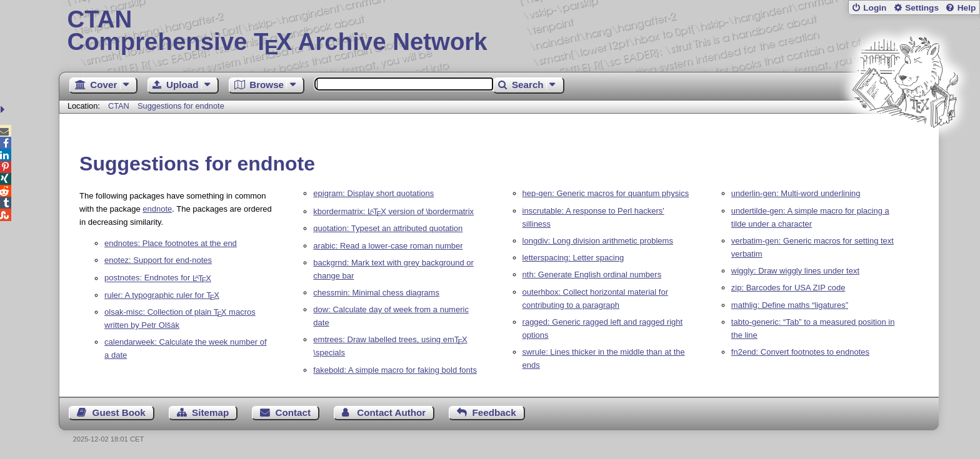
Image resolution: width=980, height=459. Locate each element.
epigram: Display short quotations (373, 193)
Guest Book (119, 412)
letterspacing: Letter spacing (573, 258)
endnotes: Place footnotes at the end (171, 243)
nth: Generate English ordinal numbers (592, 274)
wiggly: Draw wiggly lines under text (795, 271)
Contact (293, 412)
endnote (157, 209)
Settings (922, 8)
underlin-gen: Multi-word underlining (796, 193)
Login (875, 8)
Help (967, 8)
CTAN (119, 106)
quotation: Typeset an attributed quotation (388, 228)
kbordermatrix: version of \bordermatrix (393, 211)
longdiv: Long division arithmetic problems (598, 241)
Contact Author (391, 412)
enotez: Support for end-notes (158, 260)
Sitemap (210, 412)
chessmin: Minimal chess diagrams (376, 293)
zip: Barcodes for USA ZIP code (788, 288)
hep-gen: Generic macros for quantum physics (606, 193)
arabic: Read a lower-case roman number (388, 246)
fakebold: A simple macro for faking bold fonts (395, 370)
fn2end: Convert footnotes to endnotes (800, 352)
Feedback (494, 412)
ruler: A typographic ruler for (162, 295)
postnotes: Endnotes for (158, 278)
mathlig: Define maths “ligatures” (790, 305)
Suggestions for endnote (181, 106)
